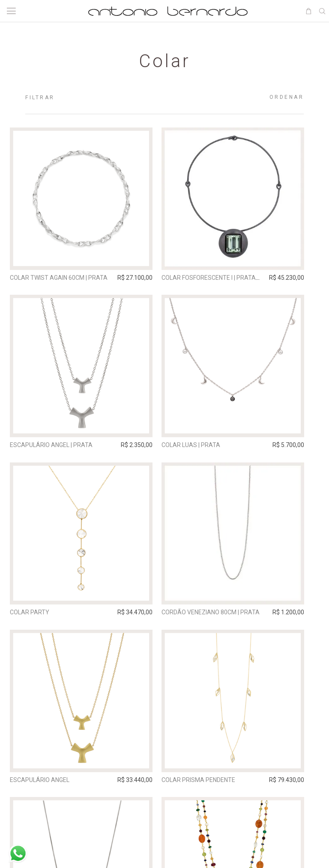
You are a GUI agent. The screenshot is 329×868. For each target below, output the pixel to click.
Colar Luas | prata (202, 449)
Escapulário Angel (43, 792)
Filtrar (40, 98)
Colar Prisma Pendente (210, 792)
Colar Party (33, 620)
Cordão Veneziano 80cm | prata (222, 620)
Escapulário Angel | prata (55, 449)
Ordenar (287, 97)
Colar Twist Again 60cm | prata (63, 278)
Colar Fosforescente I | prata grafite (233, 278)
